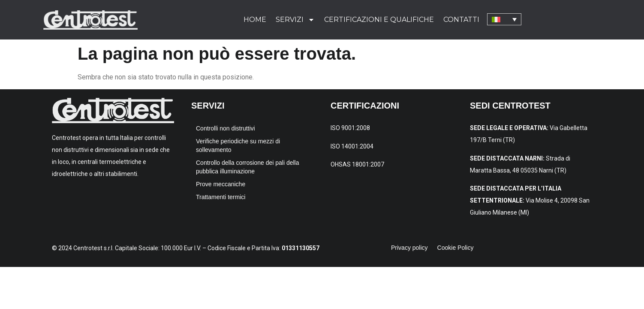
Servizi (295, 20)
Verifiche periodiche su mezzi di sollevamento (238, 145)
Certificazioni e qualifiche (379, 20)
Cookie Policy (456, 248)
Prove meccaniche (221, 184)
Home (255, 20)
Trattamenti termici (221, 197)
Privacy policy (409, 248)
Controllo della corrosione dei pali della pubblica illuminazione (247, 167)
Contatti (461, 20)
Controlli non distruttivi (226, 128)
